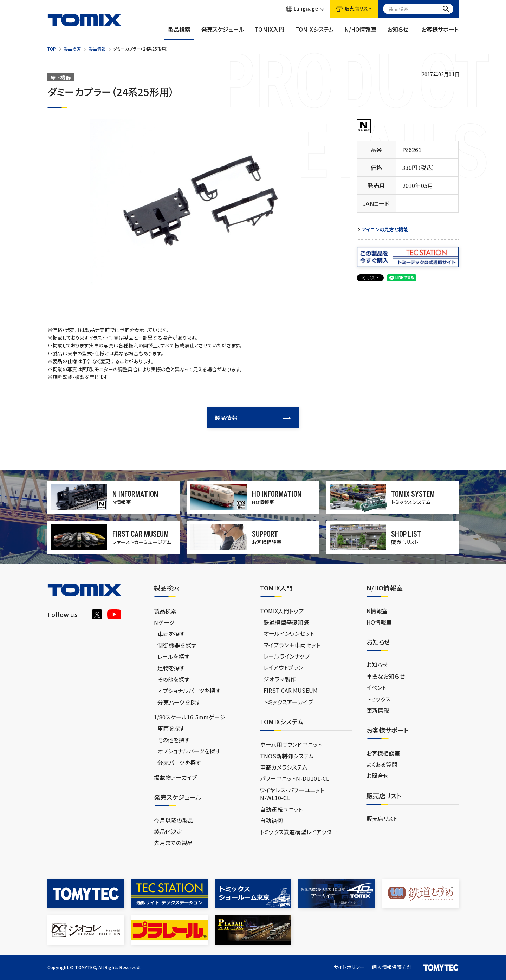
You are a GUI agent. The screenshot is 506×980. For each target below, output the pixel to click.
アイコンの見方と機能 (385, 230)
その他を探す (173, 679)
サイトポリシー (349, 967)
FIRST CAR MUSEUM (291, 690)
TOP (52, 49)
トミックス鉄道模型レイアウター (299, 832)
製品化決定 (168, 831)
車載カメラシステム (284, 767)
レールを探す (173, 656)
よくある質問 (382, 764)
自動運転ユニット (281, 809)
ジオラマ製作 (280, 679)
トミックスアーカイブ (288, 702)
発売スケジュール (223, 33)
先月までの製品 (173, 843)
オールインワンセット (289, 633)
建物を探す (171, 668)
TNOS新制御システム (287, 756)
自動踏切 (271, 821)
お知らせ (398, 33)
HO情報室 (379, 622)
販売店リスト (382, 818)
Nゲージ (164, 622)
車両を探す (171, 634)
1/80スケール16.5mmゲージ (190, 717)
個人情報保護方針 (392, 967)
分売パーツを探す (179, 702)
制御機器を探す (177, 645)
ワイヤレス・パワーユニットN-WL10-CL (292, 794)
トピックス (379, 699)
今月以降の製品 (174, 820)
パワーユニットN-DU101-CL (295, 778)
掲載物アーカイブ (176, 777)
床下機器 (61, 77)
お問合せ (378, 776)
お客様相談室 (383, 753)
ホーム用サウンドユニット (291, 744)
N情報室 (377, 611)
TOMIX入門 (270, 33)
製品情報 (97, 49)
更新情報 (378, 710)
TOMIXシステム (315, 33)
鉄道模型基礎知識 (286, 622)
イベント (377, 687)
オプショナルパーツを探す (189, 691)
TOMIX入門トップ (282, 611)
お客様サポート (440, 33)
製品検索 (179, 33)
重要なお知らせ (386, 676)
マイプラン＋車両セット (292, 645)
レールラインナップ (287, 656)
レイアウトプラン (284, 667)
